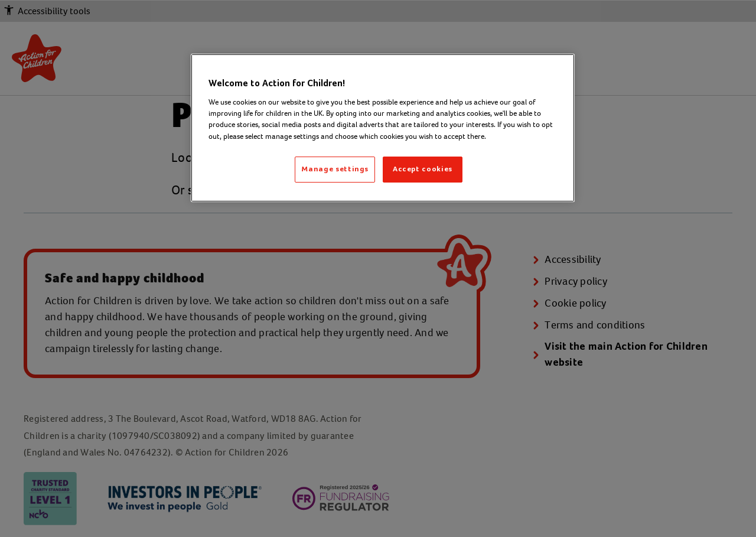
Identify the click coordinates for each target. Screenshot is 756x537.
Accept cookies (423, 169)
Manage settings (335, 169)
